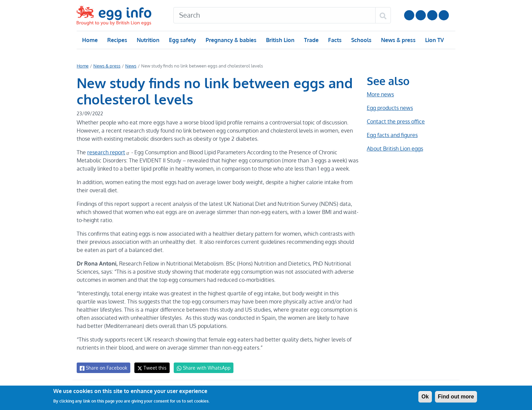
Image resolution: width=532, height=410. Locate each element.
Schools (360, 40)
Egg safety (182, 40)
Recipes (117, 40)
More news (380, 94)
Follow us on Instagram (421, 15)
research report (108, 152)
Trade (311, 40)
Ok (425, 397)
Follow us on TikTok (444, 15)
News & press (398, 40)
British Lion (280, 40)
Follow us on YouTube (409, 15)
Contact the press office (395, 121)
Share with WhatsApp (200, 368)
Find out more (456, 397)
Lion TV (434, 40)
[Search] (274, 15)
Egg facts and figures (392, 135)
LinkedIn (432, 15)
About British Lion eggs (395, 149)
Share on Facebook (103, 368)
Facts (334, 40)
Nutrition (148, 40)
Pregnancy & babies (231, 40)
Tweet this (150, 368)
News (130, 66)
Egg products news (390, 108)
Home (90, 40)
